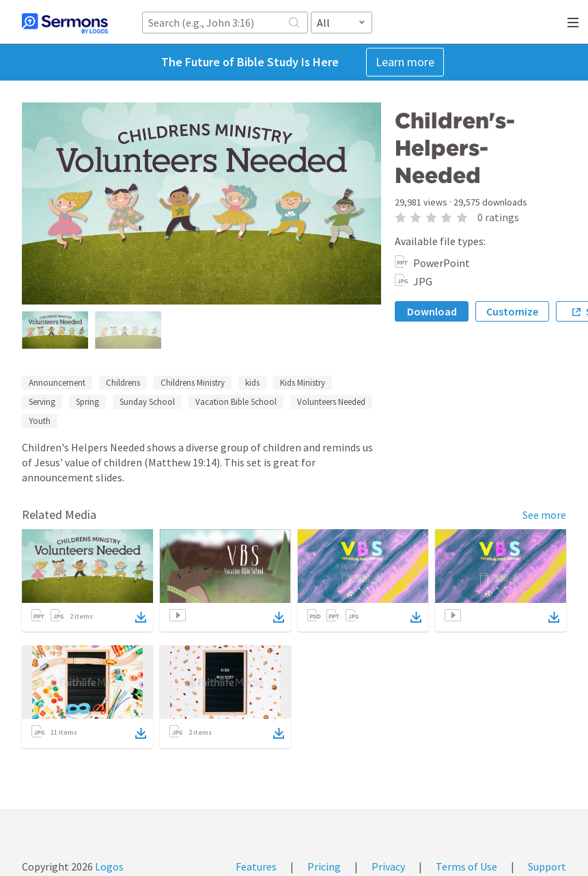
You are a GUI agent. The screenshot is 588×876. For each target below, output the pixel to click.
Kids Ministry (303, 383)
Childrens (123, 383)
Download (432, 311)
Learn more (405, 62)
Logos (108, 866)
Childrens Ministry (193, 383)
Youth (40, 421)
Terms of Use (466, 866)
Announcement (57, 383)
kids (252, 383)
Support (547, 866)
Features (256, 866)
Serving (42, 402)
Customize (512, 311)
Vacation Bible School (236, 402)
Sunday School (147, 402)
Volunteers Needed (331, 402)
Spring (87, 402)
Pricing (324, 866)
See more (544, 515)
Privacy (388, 866)
